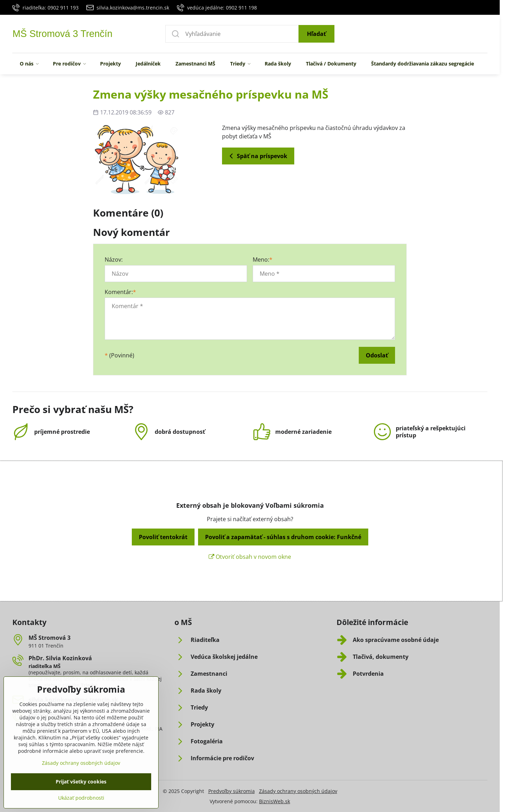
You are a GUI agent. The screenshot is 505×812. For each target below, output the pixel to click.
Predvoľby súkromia (232, 791)
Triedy (88, 685)
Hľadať (316, 34)
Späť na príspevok (257, 156)
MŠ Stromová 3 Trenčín (62, 34)
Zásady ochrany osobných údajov (298, 791)
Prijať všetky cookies (81, 800)
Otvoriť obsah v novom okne (250, 557)
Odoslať (377, 355)
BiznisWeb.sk (275, 801)
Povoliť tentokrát (163, 537)
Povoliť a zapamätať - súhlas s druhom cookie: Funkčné (283, 537)
